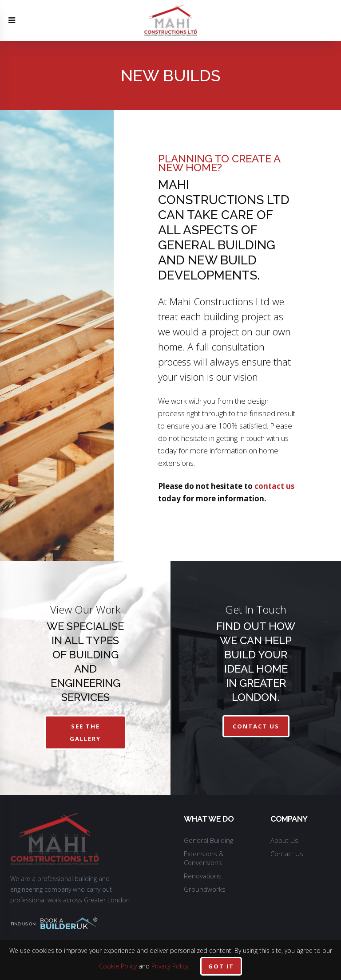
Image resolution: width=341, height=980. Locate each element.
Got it (221, 966)
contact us (274, 486)
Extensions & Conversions (204, 858)
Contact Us (287, 854)
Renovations (203, 876)
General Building (208, 840)
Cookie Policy (118, 966)
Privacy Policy (170, 966)
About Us (284, 840)
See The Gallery (85, 732)
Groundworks (205, 889)
